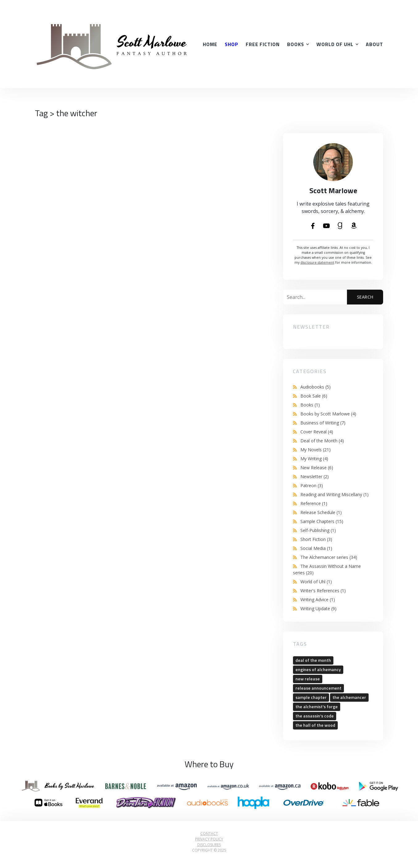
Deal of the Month (322, 441)
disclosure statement (317, 262)
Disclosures (209, 845)
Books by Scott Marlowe (328, 414)
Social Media (316, 548)
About (374, 44)
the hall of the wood (315, 725)
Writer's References (323, 591)
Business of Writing (323, 423)
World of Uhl (335, 44)
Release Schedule (321, 512)
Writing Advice (318, 600)
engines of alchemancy (318, 669)
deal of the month (313, 660)
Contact (209, 834)
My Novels (316, 450)
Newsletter (315, 477)
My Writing (314, 459)
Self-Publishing (318, 530)
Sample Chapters (322, 521)
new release (308, 679)
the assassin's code (315, 716)
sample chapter (311, 697)
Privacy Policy (209, 839)
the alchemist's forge (317, 706)
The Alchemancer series (329, 557)
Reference (314, 503)
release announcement (318, 688)
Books (296, 44)
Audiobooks (316, 387)
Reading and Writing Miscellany (334, 494)
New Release (317, 468)
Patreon (312, 485)
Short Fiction (316, 539)
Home (210, 44)
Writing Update (318, 608)
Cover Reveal (317, 432)
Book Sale (314, 396)
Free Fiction (263, 44)
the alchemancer (349, 697)
